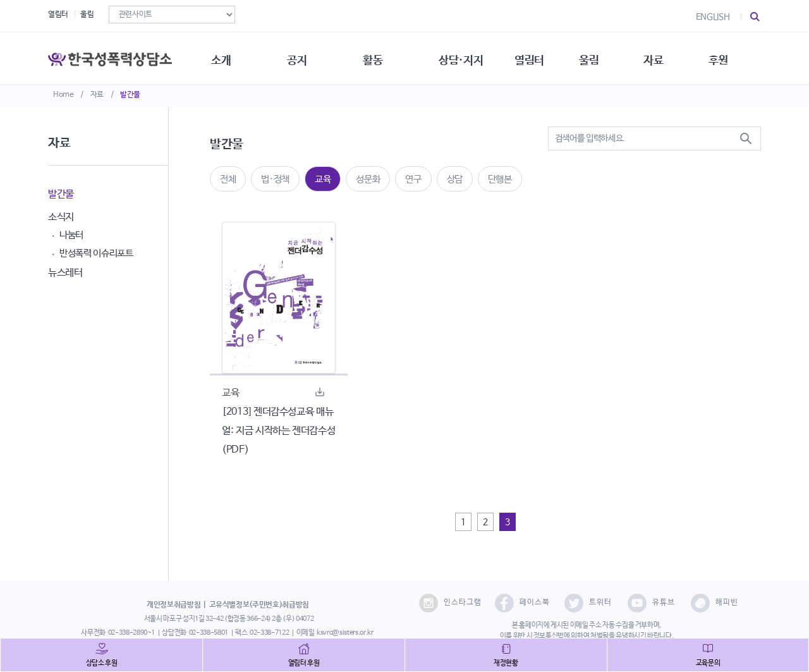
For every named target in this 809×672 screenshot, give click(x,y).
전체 (228, 179)
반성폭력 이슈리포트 (96, 253)
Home (64, 95)
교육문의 (708, 663)
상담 (455, 179)
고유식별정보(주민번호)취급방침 (259, 605)
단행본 (500, 179)
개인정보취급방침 (173, 605)
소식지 (61, 217)
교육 (323, 179)
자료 (97, 95)
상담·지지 (468, 57)
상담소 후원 (102, 663)
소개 (225, 57)
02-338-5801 (209, 633)
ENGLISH (713, 17)
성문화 (368, 179)
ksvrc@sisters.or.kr (345, 633)
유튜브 (651, 603)
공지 (302, 57)
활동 (379, 57)
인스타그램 (450, 603)
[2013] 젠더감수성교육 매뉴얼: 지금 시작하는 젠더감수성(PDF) (278, 431)
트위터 (588, 603)
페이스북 (522, 603)
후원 (730, 57)
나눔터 (71, 235)
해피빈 (715, 603)
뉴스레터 (65, 273)
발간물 (130, 95)
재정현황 (506, 663)
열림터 (58, 15)
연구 (413, 179)
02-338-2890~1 (131, 633)
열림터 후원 (304, 663)
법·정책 (275, 179)
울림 (87, 15)
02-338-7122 (269, 633)
